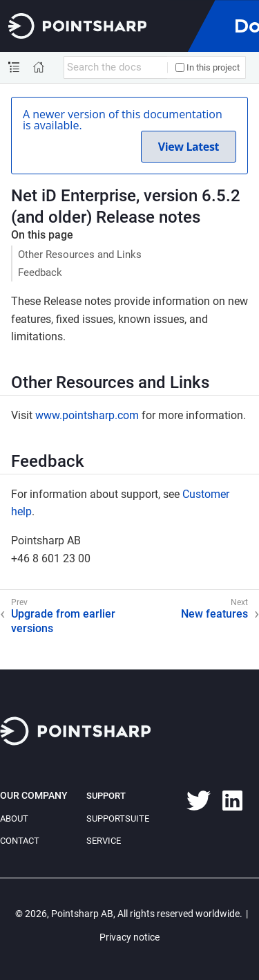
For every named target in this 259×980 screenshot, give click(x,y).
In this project (208, 67)
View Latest (189, 147)
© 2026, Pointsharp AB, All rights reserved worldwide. (129, 914)
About (14, 819)
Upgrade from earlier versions (63, 621)
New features (214, 614)
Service (104, 841)
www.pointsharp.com (87, 415)
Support (106, 796)
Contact (20, 841)
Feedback (40, 272)
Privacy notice (129, 937)
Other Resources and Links (80, 255)
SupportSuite (118, 819)
